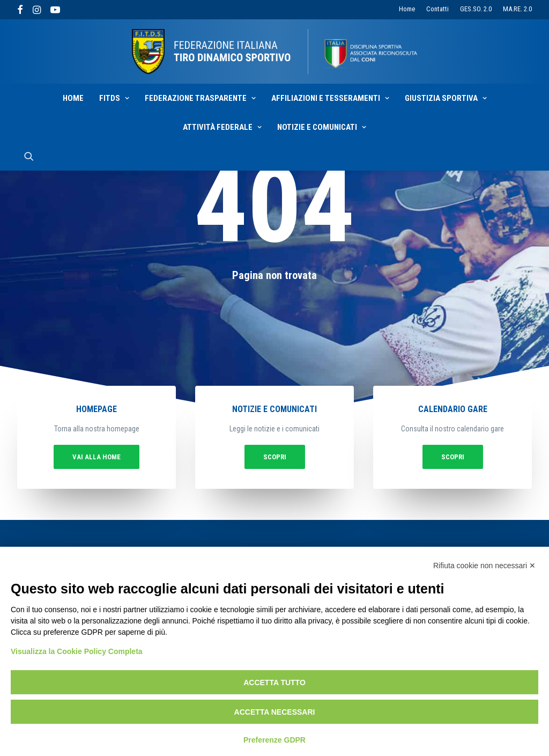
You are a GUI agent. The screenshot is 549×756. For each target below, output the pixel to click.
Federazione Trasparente (200, 98)
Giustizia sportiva (446, 98)
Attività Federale (222, 127)
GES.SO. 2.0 (476, 9)
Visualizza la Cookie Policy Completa (77, 651)
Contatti (437, 9)
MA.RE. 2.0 (517, 9)
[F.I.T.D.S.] (274, 52)
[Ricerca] (29, 156)
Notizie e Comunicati (322, 127)
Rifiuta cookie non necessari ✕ (484, 566)
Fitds (114, 98)
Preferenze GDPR (274, 740)
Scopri (274, 453)
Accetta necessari (275, 712)
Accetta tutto (274, 682)
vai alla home (134, 453)
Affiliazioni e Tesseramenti (330, 98)
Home (407, 9)
